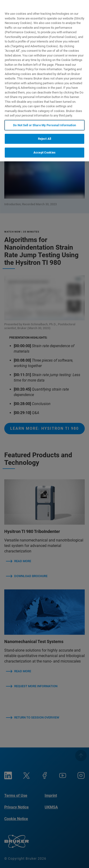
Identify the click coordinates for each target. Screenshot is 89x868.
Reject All (44, 139)
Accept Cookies (44, 152)
